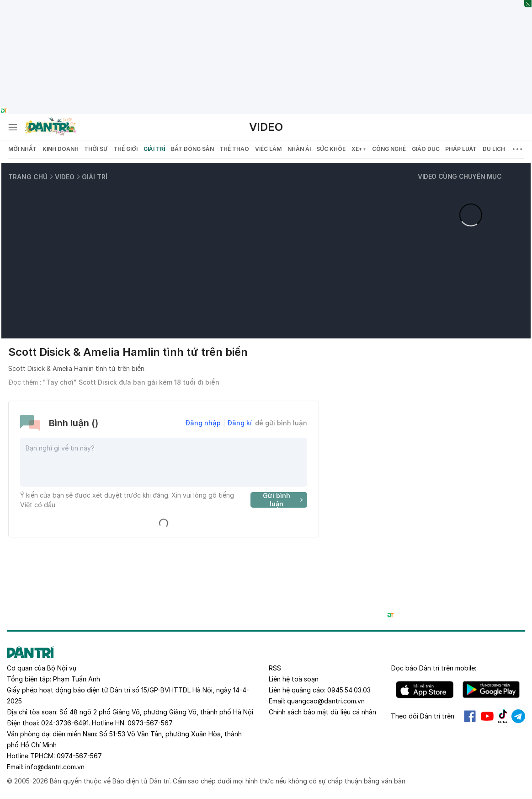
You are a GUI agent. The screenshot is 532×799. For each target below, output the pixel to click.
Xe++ (359, 149)
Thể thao (234, 149)
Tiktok (503, 716)
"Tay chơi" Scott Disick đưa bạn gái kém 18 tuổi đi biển (131, 382)
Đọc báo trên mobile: (434, 668)
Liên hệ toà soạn (294, 679)
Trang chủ (28, 177)
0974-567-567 (79, 756)
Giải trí (154, 149)
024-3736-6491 (65, 723)
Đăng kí (240, 423)
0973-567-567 (150, 723)
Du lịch (494, 149)
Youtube (487, 716)
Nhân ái (299, 149)
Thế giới (125, 149)
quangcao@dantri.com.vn (326, 701)
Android (491, 690)
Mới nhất (22, 149)
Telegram (518, 716)
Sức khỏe (331, 149)
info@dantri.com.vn (55, 767)
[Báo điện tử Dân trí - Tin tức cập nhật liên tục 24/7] (51, 127)
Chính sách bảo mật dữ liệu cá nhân (322, 712)
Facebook (470, 716)
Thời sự (96, 149)
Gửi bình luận (284, 500)
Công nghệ (389, 149)
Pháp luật (461, 149)
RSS (275, 668)
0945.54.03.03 (349, 690)
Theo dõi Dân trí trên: (423, 716)
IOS (425, 690)
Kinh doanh (61, 149)
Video (266, 127)
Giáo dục (426, 149)
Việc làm (268, 149)
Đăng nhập (203, 423)
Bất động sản (192, 149)
